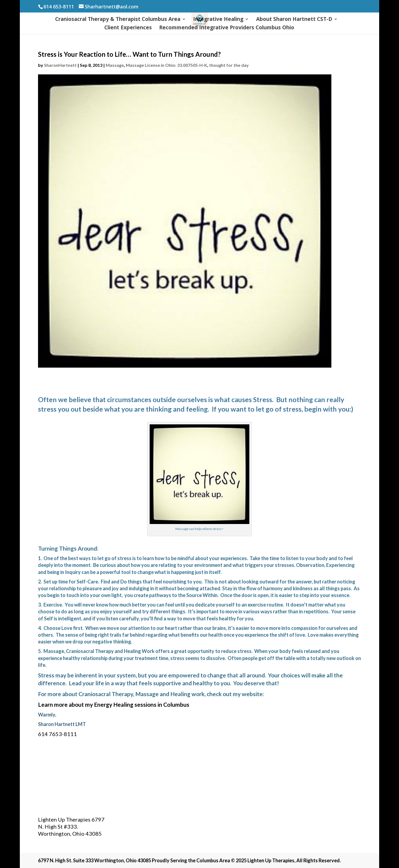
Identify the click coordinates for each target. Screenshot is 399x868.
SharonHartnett (60, 65)
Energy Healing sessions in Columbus (142, 704)
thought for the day (229, 65)
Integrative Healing (218, 20)
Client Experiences (128, 28)
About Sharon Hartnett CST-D (294, 20)
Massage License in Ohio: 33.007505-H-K (166, 65)
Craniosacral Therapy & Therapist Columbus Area (118, 20)
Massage (115, 65)
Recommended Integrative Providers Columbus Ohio (227, 28)
